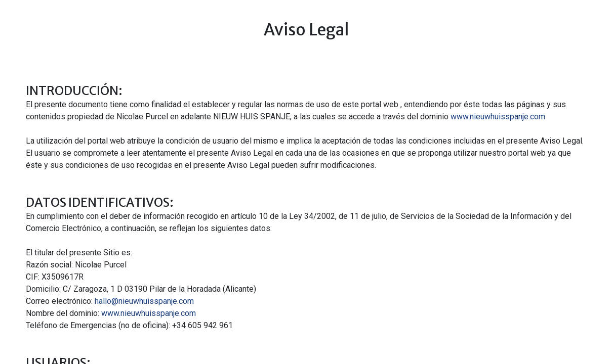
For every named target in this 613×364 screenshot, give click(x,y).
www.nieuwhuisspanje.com (498, 117)
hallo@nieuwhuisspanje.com (144, 301)
